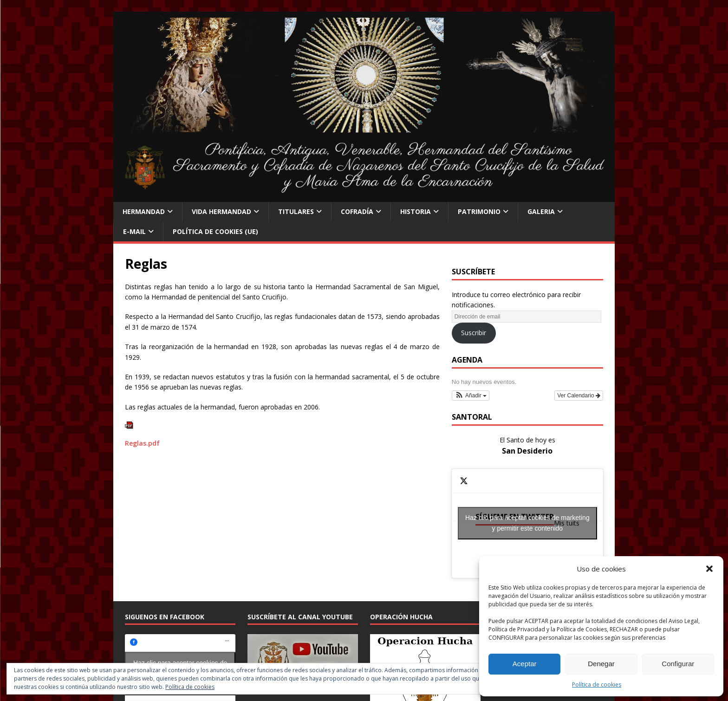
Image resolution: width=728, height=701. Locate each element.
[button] (709, 569)
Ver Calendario (579, 396)
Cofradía (357, 211)
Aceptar (525, 664)
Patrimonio (479, 211)
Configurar (678, 664)
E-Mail (134, 231)
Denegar (601, 664)
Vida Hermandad (221, 211)
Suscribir (474, 333)
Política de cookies (597, 685)
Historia (416, 211)
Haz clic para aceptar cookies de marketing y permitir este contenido (527, 523)
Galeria (541, 211)
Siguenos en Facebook (165, 617)
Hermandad (144, 211)
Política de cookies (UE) (215, 231)
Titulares (296, 211)
